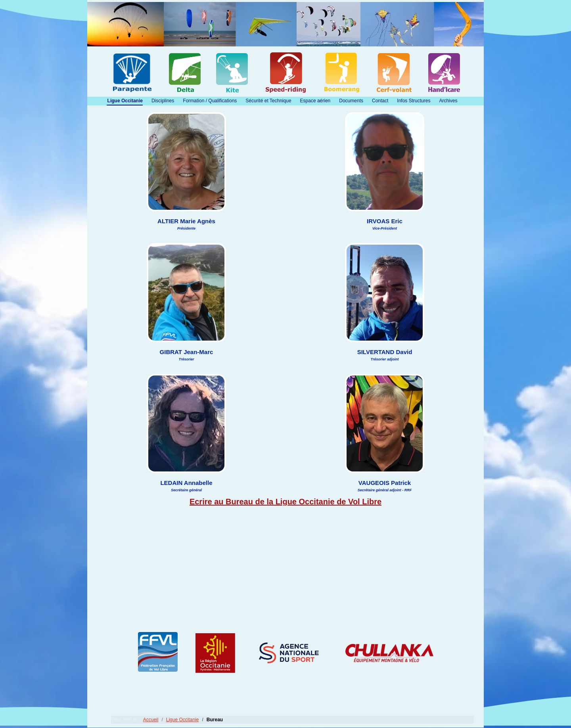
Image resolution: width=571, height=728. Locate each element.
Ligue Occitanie (125, 101)
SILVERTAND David (116, 594)
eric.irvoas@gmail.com (364, 567)
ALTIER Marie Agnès (117, 520)
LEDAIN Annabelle (115, 580)
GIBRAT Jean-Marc (115, 542)
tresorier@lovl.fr (364, 546)
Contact (380, 101)
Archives (448, 101)
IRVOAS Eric (108, 563)
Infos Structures (414, 101)
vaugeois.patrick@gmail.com (364, 615)
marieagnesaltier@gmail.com (364, 524)
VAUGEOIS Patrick (115, 611)
